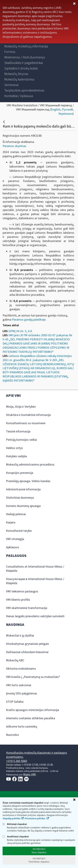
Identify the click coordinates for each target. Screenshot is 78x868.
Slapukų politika (11, 819)
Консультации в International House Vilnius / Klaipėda (35, 581)
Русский (67, 110)
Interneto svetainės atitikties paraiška (30, 718)
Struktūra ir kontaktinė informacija (28, 415)
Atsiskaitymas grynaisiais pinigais (27, 644)
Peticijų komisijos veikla (21, 440)
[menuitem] (26, 46)
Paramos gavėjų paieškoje (29, 320)
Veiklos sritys (14, 448)
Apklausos (13, 547)
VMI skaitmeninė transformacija (27, 608)
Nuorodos (12, 735)
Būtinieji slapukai (15, 824)
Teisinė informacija (18, 432)
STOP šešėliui (15, 702)
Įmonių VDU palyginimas (22, 693)
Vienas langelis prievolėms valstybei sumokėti (35, 616)
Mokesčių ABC (15, 660)
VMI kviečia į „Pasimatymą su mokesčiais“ (33, 677)
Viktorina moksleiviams (21, 669)
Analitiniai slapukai (16, 837)
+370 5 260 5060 (17, 761)
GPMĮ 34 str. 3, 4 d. (20, 331)
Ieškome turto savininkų (22, 727)
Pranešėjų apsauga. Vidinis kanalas (28, 481)
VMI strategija (15, 539)
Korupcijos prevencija (20, 473)
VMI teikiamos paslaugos (22, 591)
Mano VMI (30, 774)
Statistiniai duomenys (20, 498)
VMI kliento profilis (18, 600)
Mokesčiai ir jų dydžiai (20, 636)
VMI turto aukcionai (19, 685)
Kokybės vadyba (16, 456)
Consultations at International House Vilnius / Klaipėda (35, 569)
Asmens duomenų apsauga (23, 506)
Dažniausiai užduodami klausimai (27, 652)
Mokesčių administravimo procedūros (30, 465)
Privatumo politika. (35, 819)
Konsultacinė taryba (19, 531)
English (56, 110)
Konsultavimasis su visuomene (26, 423)
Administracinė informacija (23, 489)
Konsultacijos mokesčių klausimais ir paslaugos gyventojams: (37, 755)
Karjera (11, 523)
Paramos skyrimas (14, 146)
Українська (66, 114)
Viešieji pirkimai (16, 514)
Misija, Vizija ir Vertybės (21, 407)
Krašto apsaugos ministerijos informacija (32, 710)
